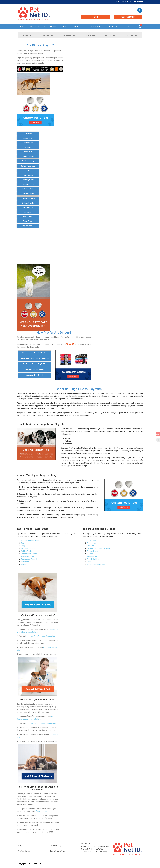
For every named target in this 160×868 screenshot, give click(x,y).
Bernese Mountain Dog (96, 565)
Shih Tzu (90, 546)
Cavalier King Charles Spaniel (98, 549)
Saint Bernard (92, 557)
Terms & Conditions (58, 851)
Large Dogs (90, 35)
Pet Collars (50, 26)
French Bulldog (93, 559)
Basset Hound (92, 543)
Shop (64, 26)
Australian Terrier (28, 557)
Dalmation (25, 562)
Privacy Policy (56, 846)
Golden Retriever (28, 551)
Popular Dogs (111, 35)
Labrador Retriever (28, 549)
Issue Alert (77, 26)
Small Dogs (48, 35)
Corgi (23, 546)
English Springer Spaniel (31, 541)
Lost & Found (94, 26)
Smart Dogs (132, 35)
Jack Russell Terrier (29, 554)
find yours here (42, 811)
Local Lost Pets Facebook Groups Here (40, 636)
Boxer (23, 543)
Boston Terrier (92, 551)
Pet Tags (34, 26)
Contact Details (24, 851)
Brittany (24, 565)
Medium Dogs (69, 35)
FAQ (20, 846)
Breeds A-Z (28, 35)
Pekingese (91, 562)
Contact (128, 26)
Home (22, 26)
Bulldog (90, 554)
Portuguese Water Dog (30, 559)
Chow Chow (92, 541)
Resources (112, 26)
